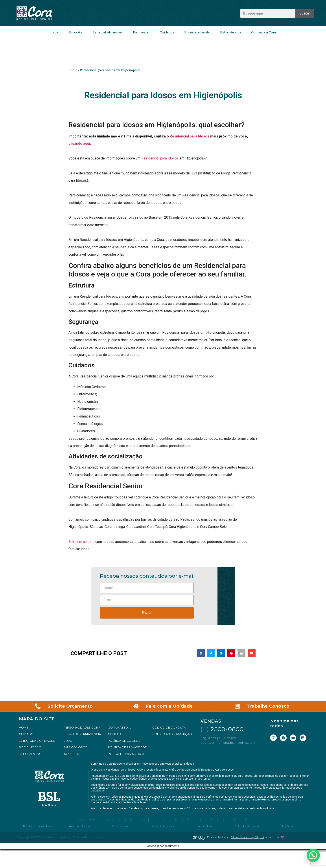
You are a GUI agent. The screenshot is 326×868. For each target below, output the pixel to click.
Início (55, 32)
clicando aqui (79, 144)
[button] (201, 653)
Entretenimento (197, 32)
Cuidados (167, 32)
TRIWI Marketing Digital (248, 837)
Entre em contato (81, 542)
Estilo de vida (231, 32)
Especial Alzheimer (108, 32)
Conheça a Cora (263, 32)
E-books (76, 32)
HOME (24, 727)
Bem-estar (141, 32)
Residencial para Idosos (190, 136)
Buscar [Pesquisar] (305, 13)
